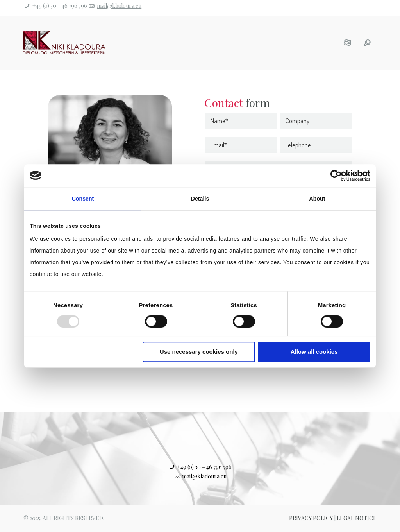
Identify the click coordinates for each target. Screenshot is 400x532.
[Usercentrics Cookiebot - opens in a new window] (336, 176)
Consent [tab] (83, 199)
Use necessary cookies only (199, 352)
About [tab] (317, 199)
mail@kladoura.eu (119, 6)
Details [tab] (200, 199)
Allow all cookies (314, 352)
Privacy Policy (311, 518)
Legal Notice (357, 518)
